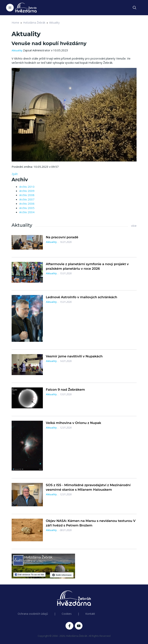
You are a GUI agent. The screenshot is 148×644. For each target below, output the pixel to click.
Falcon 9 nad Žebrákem (66, 390)
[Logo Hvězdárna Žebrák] (26, 8)
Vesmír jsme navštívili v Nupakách (74, 356)
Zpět (15, 174)
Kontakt (90, 614)
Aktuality (54, 23)
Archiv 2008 (27, 195)
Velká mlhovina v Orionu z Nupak (74, 423)
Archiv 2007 (27, 199)
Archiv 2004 (27, 212)
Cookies (67, 614)
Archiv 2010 (27, 187)
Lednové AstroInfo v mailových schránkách (82, 297)
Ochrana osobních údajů (33, 614)
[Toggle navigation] (10, 8)
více (134, 226)
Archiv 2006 (27, 204)
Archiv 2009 (27, 191)
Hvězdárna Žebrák (34, 23)
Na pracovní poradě (62, 237)
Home (15, 23)
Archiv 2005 (27, 208)
